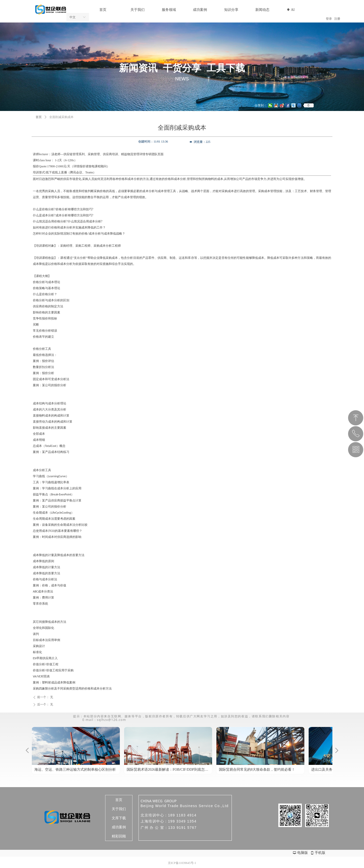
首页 (39, 117)
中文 (73, 17)
